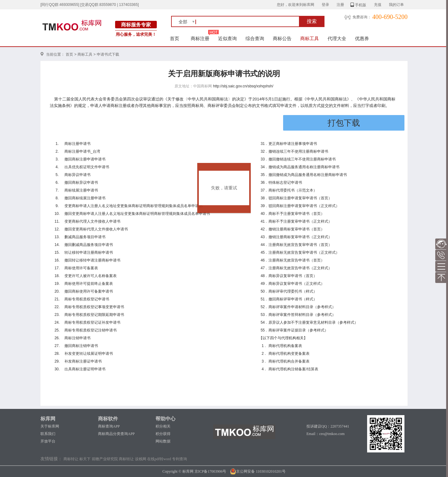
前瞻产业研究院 (105, 459)
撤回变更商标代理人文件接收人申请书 (96, 229)
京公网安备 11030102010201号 (258, 471)
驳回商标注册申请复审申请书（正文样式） (304, 206)
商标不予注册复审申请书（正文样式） (300, 221)
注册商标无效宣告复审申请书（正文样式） (304, 252)
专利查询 (180, 459)
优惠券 (362, 38)
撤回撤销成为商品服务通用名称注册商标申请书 (308, 175)
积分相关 (163, 426)
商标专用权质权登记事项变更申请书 (94, 307)
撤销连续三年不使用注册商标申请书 (298, 151)
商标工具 (310, 38)
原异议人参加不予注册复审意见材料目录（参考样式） (313, 322)
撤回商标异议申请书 (81, 183)
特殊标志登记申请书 (285, 183)
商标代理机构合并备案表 (289, 361)
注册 (340, 5)
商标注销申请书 (77, 338)
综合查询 (255, 38)
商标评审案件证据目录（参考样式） (298, 330)
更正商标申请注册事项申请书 (293, 144)
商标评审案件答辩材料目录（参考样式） (302, 315)
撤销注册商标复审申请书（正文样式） (300, 237)
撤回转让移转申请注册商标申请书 (92, 260)
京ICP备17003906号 (210, 471)
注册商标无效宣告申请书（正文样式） (300, 268)
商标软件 (108, 419)
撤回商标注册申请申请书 (85, 159)
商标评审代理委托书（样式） (293, 291)
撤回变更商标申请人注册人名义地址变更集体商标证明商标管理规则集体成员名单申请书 (137, 214)
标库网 (48, 419)
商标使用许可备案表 (81, 268)
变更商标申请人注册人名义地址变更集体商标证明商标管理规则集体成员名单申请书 (133, 206)
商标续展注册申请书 (81, 190)
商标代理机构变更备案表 (289, 354)
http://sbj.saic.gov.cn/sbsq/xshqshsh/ (243, 86)
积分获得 (163, 434)
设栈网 (141, 459)
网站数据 (163, 441)
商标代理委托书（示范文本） (293, 190)
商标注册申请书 (77, 144)
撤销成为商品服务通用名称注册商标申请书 (304, 167)
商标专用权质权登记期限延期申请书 (94, 315)
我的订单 (396, 5)
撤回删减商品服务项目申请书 (89, 245)
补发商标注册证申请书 (83, 361)
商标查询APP (109, 426)
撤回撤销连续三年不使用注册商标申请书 (302, 159)
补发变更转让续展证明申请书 (89, 354)
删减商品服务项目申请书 (85, 237)
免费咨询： (362, 17)
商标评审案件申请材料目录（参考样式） (302, 307)
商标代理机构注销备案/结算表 (293, 369)
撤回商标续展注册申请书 (85, 198)
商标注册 (200, 38)
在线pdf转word (159, 459)
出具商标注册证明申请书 (85, 369)
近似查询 (227, 38)
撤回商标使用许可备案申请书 (89, 291)
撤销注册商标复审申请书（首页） (296, 229)
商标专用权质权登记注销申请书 (91, 330)
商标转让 (71, 459)
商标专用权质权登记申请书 (87, 299)
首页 (175, 38)
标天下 (85, 459)
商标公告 (282, 38)
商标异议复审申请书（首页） (293, 276)
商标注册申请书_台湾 (82, 151)
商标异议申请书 (77, 175)
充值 (378, 5)
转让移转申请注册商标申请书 (89, 252)
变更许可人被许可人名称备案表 (91, 276)
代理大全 (337, 38)
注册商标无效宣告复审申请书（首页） (300, 245)
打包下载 (344, 123)
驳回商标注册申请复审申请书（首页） (300, 198)
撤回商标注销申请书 (81, 346)
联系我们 (48, 434)
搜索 (312, 21)
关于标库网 (50, 426)
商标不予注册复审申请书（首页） (296, 214)
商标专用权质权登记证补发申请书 (92, 322)
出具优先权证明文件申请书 (87, 167)
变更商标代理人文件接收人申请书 (92, 221)
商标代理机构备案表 (285, 346)
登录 (325, 5)
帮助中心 (166, 419)
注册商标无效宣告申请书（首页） (296, 260)
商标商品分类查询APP (116, 434)
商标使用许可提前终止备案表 (89, 284)
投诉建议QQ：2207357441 (328, 426)
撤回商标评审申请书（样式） (293, 299)
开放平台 (48, 441)
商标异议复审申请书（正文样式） (296, 284)
